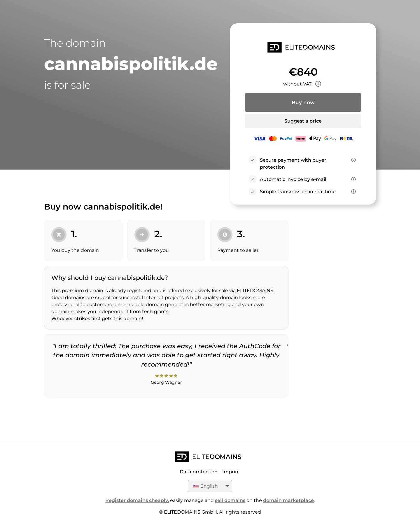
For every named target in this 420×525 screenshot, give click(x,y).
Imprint (231, 472)
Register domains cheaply (137, 500)
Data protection (199, 472)
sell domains (230, 500)
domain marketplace (288, 500)
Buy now (303, 102)
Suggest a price (303, 121)
